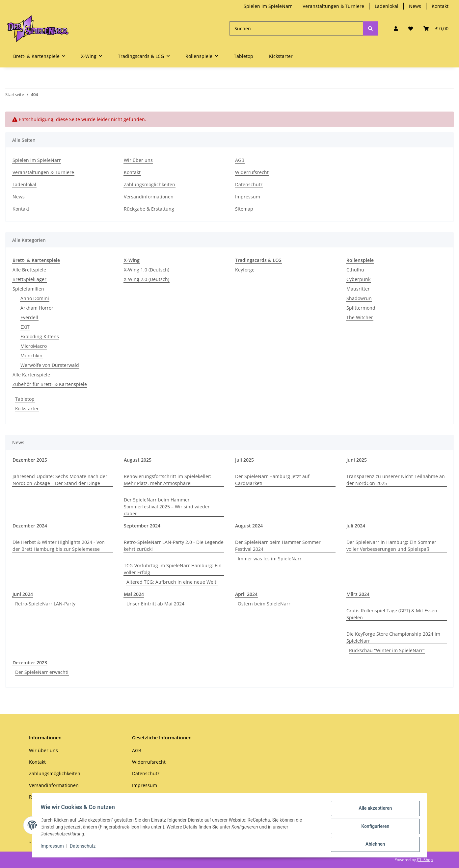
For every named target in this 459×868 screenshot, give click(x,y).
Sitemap (244, 209)
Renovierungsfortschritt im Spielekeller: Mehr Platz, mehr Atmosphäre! (168, 480)
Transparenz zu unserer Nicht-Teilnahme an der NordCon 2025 (396, 480)
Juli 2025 (244, 460)
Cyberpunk (358, 279)
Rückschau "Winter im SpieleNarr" (387, 650)
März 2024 (358, 594)
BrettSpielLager (29, 279)
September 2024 (142, 526)
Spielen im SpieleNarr (268, 6)
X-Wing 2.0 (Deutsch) (147, 279)
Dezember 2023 (30, 663)
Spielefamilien (28, 289)
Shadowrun (359, 298)
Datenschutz (85, 848)
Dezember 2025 (30, 460)
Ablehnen (373, 845)
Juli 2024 (356, 526)
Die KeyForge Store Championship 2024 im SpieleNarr (393, 637)
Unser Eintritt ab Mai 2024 (155, 604)
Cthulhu (355, 270)
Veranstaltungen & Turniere (333, 6)
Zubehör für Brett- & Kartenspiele (50, 384)
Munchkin (31, 356)
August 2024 (249, 526)
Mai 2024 (134, 594)
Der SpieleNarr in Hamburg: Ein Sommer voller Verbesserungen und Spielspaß (391, 546)
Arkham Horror (37, 308)
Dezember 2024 (30, 526)
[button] (396, 28)
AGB (240, 160)
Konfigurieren (373, 828)
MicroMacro (34, 346)
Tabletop (25, 399)
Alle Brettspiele (29, 270)
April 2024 (246, 594)
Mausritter (358, 289)
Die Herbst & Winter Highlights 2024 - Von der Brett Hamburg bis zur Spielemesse (59, 546)
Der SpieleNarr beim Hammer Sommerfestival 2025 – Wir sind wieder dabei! (167, 507)
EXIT (25, 327)
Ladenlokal (387, 6)
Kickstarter (27, 408)
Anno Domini (35, 298)
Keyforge (245, 270)
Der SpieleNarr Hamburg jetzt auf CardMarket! (272, 480)
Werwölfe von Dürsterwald (50, 365)
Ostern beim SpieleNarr (264, 604)
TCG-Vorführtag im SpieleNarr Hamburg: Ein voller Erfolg (173, 569)
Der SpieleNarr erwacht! (42, 672)
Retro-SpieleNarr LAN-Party (45, 604)
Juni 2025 (357, 460)
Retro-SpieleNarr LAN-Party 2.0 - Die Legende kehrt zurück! (174, 546)
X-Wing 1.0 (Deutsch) (147, 270)
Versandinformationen (149, 197)
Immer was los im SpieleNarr (270, 559)
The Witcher (360, 317)
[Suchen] (296, 28)
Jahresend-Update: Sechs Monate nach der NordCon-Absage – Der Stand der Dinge (60, 480)
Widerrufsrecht (252, 172)
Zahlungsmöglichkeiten (149, 184)
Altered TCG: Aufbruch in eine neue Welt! (172, 582)
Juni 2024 (23, 594)
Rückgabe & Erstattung (149, 209)
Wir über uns (138, 160)
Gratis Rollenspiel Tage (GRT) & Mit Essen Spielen (392, 614)
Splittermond (361, 308)
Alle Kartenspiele (31, 375)
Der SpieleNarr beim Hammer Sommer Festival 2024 (278, 546)
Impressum (54, 848)
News (415, 6)
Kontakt (440, 6)
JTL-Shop (425, 860)
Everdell (29, 317)
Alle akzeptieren (373, 810)
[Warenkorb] (436, 28)
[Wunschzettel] (411, 28)
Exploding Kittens (40, 336)
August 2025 (138, 460)
